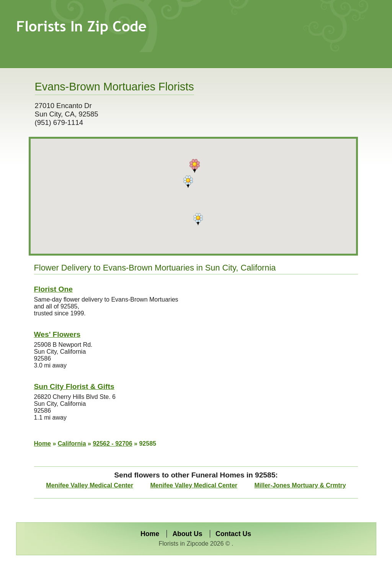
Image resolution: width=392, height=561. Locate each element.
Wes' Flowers (57, 334)
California (72, 444)
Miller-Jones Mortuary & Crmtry (300, 485)
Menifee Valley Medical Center (90, 485)
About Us (187, 534)
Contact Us (233, 534)
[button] (195, 166)
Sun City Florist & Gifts (74, 386)
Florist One (53, 289)
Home (42, 444)
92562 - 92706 (112, 444)
